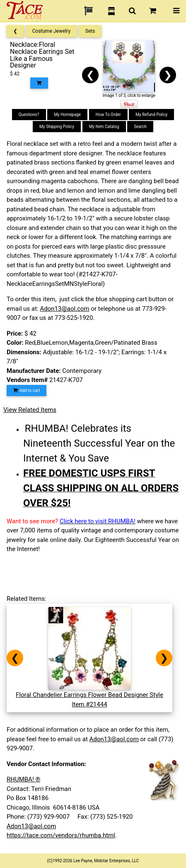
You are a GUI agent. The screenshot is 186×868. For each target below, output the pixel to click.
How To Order (108, 115)
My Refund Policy (151, 115)
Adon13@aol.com (64, 309)
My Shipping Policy (57, 127)
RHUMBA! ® (23, 779)
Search (140, 127)
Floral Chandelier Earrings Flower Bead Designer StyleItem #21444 (89, 695)
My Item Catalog (104, 127)
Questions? (29, 115)
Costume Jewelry (51, 31)
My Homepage (67, 115)
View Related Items (30, 410)
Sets (90, 31)
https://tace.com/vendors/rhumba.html (61, 835)
